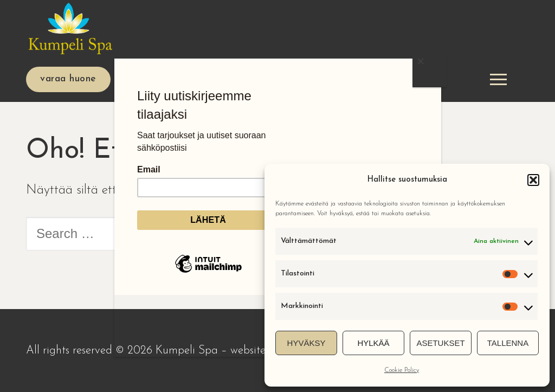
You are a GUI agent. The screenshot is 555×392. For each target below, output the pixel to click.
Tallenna (508, 343)
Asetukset (440, 343)
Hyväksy (306, 343)
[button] (533, 180)
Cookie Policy (402, 370)
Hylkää (373, 343)
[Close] (429, 70)
